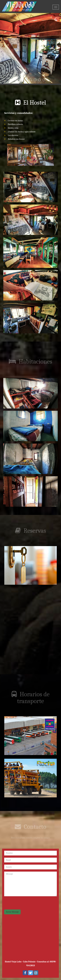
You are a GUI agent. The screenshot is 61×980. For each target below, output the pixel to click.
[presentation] (26, 904)
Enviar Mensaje (12, 912)
